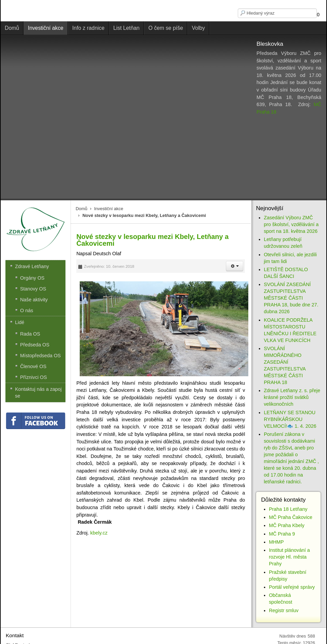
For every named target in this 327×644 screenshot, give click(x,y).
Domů (82, 209)
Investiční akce (109, 209)
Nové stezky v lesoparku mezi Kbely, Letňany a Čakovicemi (152, 240)
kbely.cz (99, 533)
